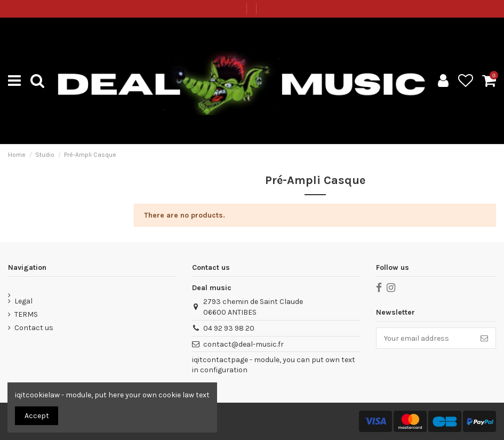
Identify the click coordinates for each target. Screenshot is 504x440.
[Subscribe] (484, 338)
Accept (37, 416)
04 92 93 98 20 (229, 328)
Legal (23, 301)
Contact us (34, 328)
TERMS (26, 314)
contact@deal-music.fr (243, 344)
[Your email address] (425, 338)
